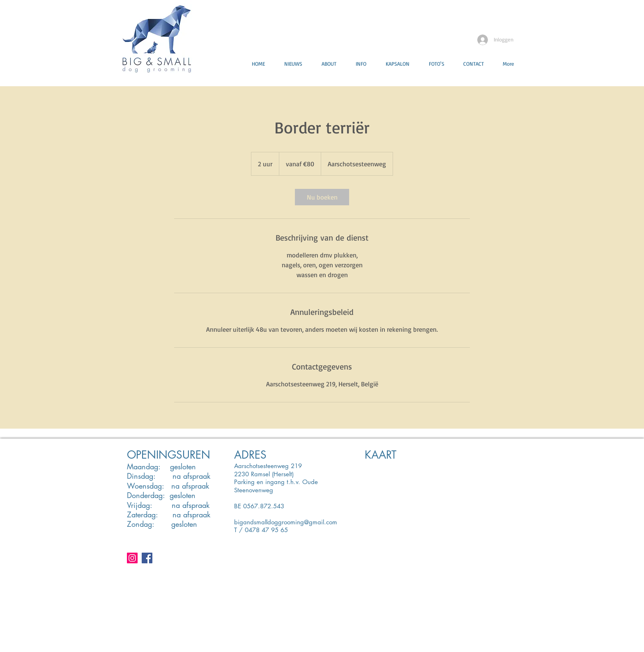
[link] (322, 197)
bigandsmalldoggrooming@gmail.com (286, 522)
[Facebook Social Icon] (147, 558)
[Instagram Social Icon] (132, 558)
